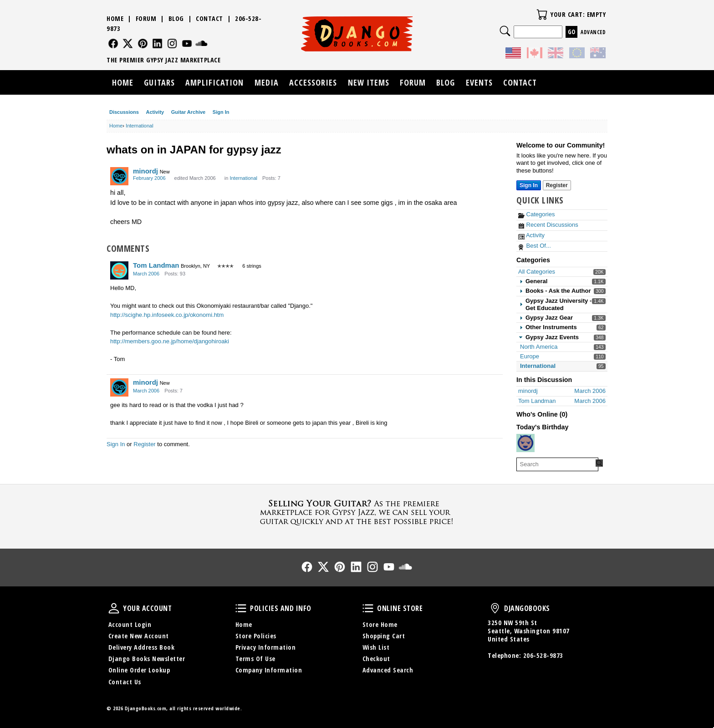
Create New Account (139, 636)
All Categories (537, 272)
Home (115, 18)
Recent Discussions (548, 225)
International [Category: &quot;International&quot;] (243, 178)
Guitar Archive (188, 112)
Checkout (376, 659)
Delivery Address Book (142, 647)
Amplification (214, 82)
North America (539, 347)
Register (144, 444)
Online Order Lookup (139, 670)
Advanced (593, 32)
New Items (369, 82)
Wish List (376, 647)
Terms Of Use (255, 659)
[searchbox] (557, 464)
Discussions (124, 112)
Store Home (380, 624)
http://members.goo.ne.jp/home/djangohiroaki (170, 341)
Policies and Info (241, 608)
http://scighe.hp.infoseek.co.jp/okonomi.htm (167, 315)
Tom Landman (156, 265)
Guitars (159, 82)
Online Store (368, 608)
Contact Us (125, 682)
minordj (145, 171)
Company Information (269, 670)
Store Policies (256, 636)
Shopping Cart (384, 636)
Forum (146, 18)
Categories (536, 214)
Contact (209, 18)
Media (267, 82)
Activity (155, 112)
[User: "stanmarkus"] (525, 443)
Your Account (114, 608)
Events (479, 82)
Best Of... (535, 246)
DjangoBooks (495, 608)
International (538, 366)
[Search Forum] (599, 463)
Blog (176, 18)
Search (505, 31)
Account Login (130, 624)
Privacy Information (266, 647)
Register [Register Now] (557, 185)
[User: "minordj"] (119, 176)
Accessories (313, 82)
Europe (530, 356)
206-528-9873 (543, 655)
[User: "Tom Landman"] (119, 270)
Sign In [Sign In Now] (529, 185)
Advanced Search (388, 670)
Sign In (221, 112)
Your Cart (542, 15)
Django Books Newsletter (147, 659)
